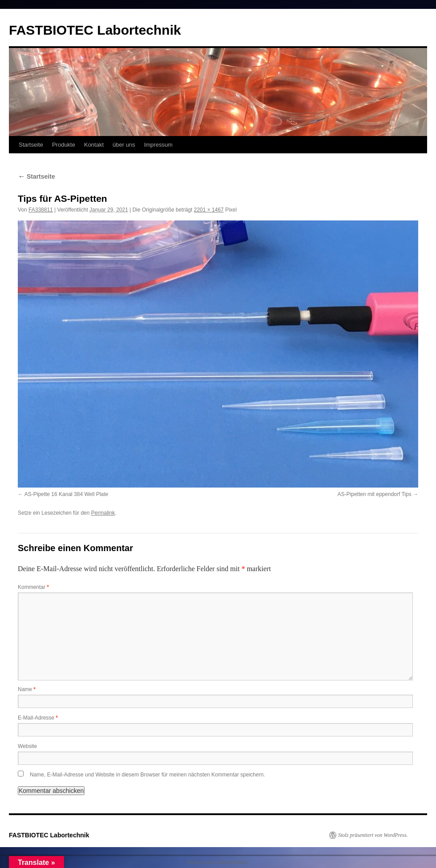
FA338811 (41, 210)
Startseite (31, 145)
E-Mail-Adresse (38, 718)
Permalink (103, 513)
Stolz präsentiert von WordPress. (373, 835)
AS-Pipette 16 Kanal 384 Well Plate (67, 494)
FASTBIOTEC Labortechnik (95, 30)
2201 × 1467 (209, 210)
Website (27, 746)
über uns (124, 145)
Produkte (64, 145)
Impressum (158, 145)
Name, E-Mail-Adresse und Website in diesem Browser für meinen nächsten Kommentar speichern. (147, 775)
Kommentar (33, 587)
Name (27, 689)
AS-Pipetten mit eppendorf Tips (375, 494)
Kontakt (94, 145)
